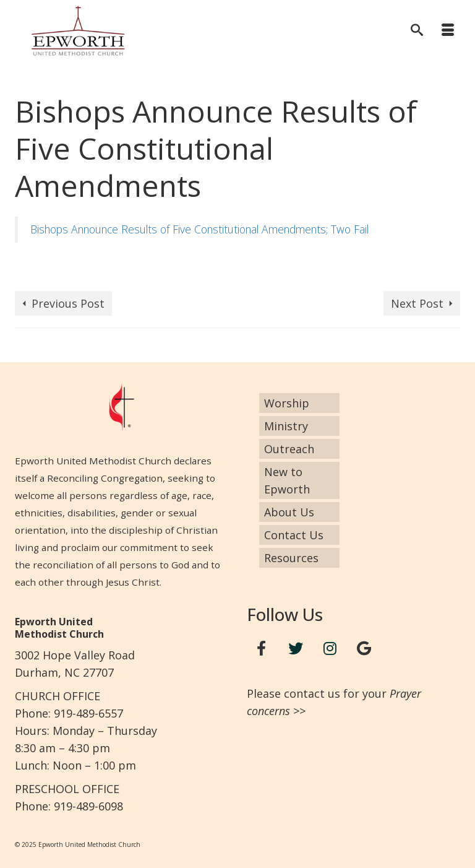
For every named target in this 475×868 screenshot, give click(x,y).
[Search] (417, 31)
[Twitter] (296, 649)
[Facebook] (262, 649)
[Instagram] (330, 649)
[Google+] (364, 649)
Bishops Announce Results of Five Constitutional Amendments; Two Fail (199, 229)
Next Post (417, 303)
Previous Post (68, 303)
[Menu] (448, 31)
